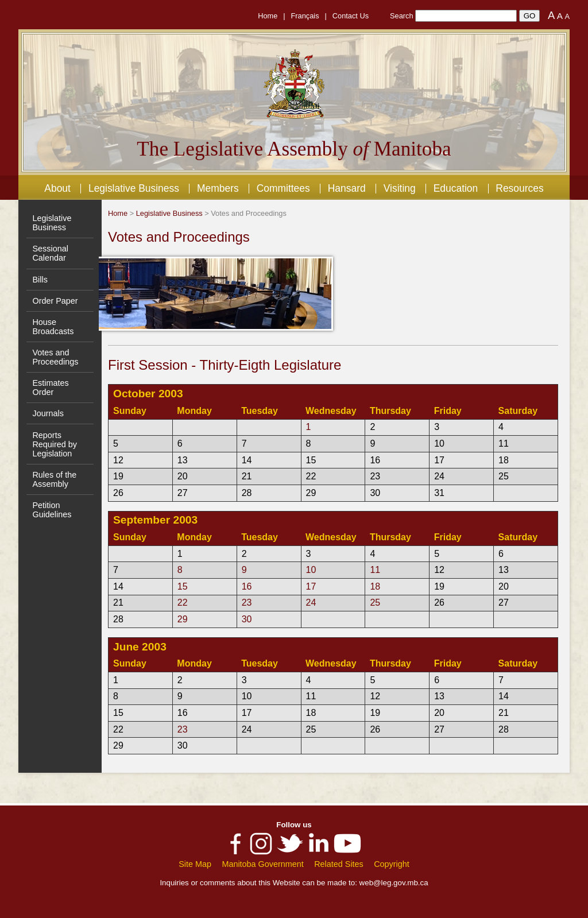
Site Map (195, 864)
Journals (48, 413)
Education (456, 188)
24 (311, 603)
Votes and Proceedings (55, 357)
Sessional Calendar (50, 253)
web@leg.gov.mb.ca (394, 883)
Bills (40, 280)
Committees (283, 188)
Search (402, 16)
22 (183, 603)
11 (375, 570)
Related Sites (339, 864)
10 (311, 570)
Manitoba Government (262, 864)
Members (218, 188)
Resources (519, 188)
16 (247, 586)
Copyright (392, 864)
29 (183, 619)
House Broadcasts (53, 327)
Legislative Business (134, 188)
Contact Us (351, 16)
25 (375, 603)
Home (268, 16)
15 (183, 586)
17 (311, 586)
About (57, 188)
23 (247, 603)
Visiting (400, 188)
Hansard (347, 188)
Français (305, 16)
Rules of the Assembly (54, 479)
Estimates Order (50, 388)
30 (247, 619)
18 (375, 586)
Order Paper (55, 301)
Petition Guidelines (52, 510)
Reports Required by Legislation (55, 444)
